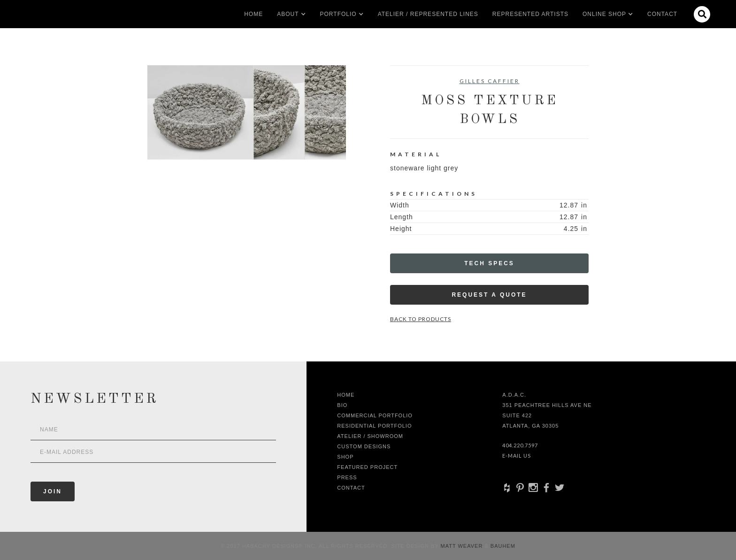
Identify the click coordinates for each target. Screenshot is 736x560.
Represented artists (530, 14)
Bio (342, 405)
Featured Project (367, 467)
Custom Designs (364, 446)
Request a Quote (489, 295)
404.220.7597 (520, 445)
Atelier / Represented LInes (428, 14)
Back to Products (421, 319)
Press (347, 477)
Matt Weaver (463, 546)
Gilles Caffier (490, 81)
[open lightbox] (247, 112)
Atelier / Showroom (370, 436)
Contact (662, 14)
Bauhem (502, 546)
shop (345, 457)
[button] (288, 14)
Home (253, 14)
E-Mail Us (517, 456)
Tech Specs (489, 263)
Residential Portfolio (374, 426)
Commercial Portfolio (375, 415)
